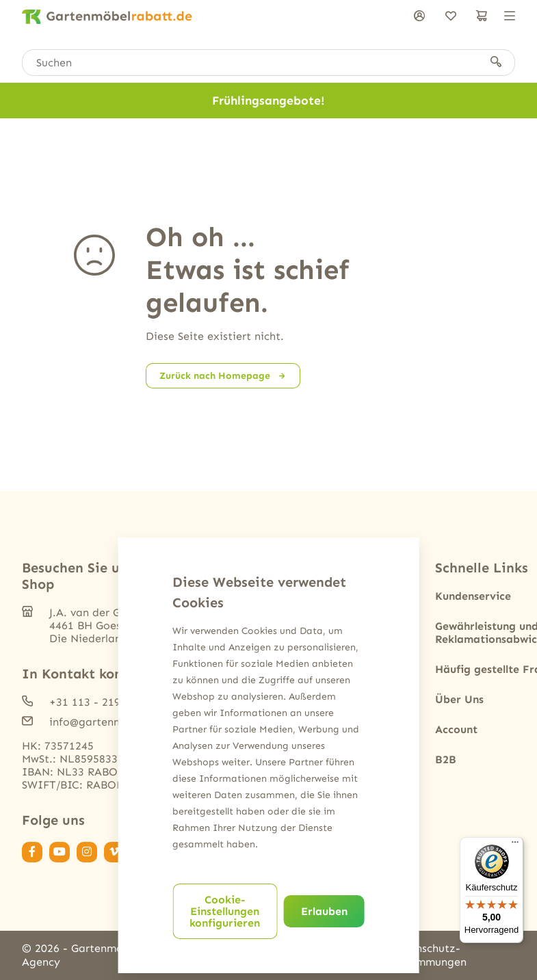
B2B (446, 759)
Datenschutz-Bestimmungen (428, 955)
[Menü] (515, 845)
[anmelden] (419, 17)
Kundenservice (473, 596)
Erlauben (324, 911)
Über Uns (459, 699)
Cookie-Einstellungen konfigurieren (225, 911)
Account (456, 729)
